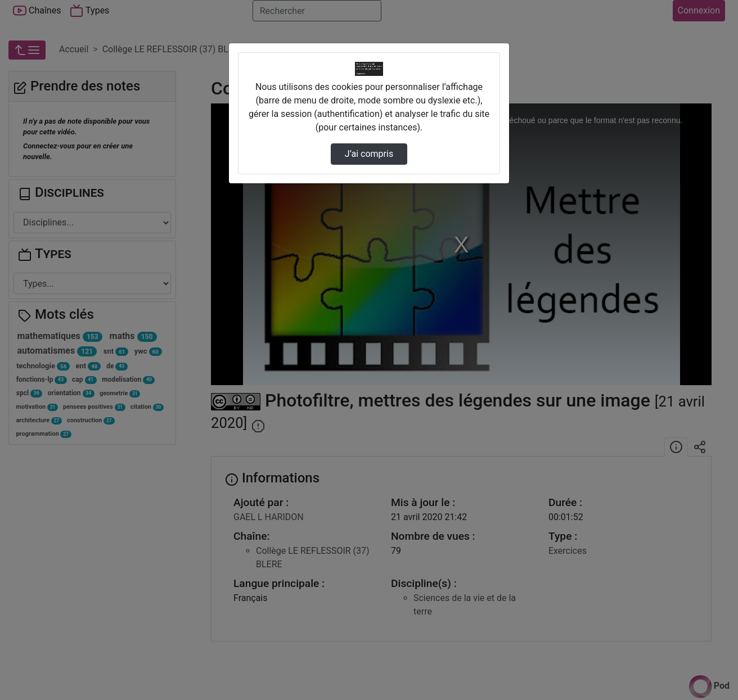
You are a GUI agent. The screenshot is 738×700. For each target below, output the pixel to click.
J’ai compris (369, 154)
